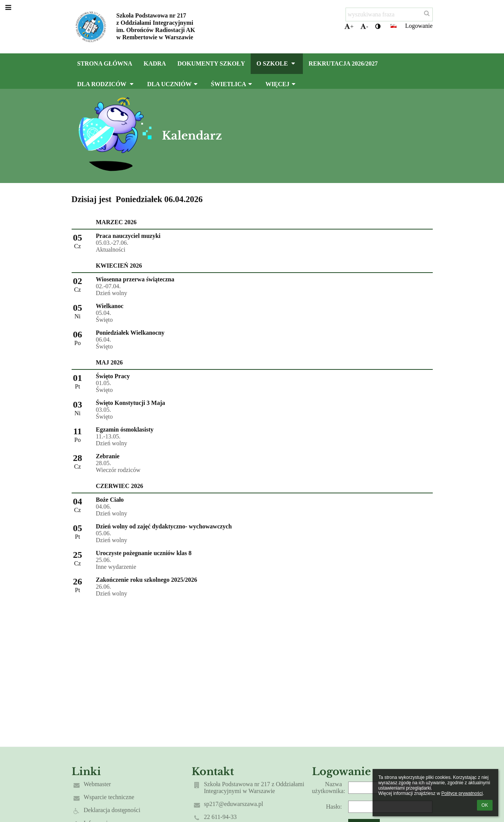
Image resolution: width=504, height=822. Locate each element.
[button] (394, 26)
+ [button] (349, 26)
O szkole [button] (277, 63)
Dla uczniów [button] (173, 84)
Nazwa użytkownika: (329, 787)
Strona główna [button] (105, 63)
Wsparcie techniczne (109, 797)
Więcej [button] (282, 84)
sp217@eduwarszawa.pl (234, 804)
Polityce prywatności (462, 793)
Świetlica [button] (233, 84)
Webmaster (98, 784)
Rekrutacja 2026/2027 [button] (343, 63)
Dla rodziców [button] (107, 84)
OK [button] (485, 805)
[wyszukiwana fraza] (389, 14)
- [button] (364, 26)
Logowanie (419, 26)
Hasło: (334, 807)
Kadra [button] (155, 63)
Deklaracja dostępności (112, 810)
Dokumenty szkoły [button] (211, 63)
